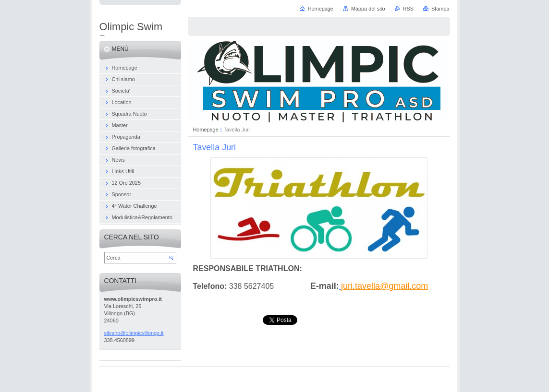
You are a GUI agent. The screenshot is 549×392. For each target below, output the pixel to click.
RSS (408, 9)
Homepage (206, 130)
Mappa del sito (368, 9)
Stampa (440, 9)
